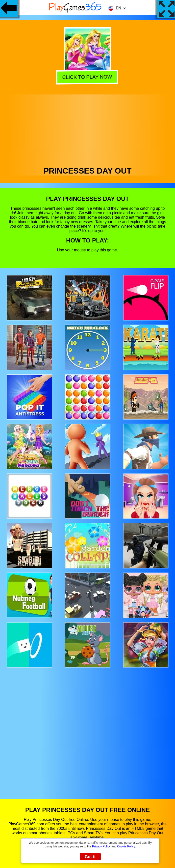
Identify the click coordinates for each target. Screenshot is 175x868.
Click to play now (88, 77)
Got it (90, 857)
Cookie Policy (126, 846)
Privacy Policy (101, 846)
